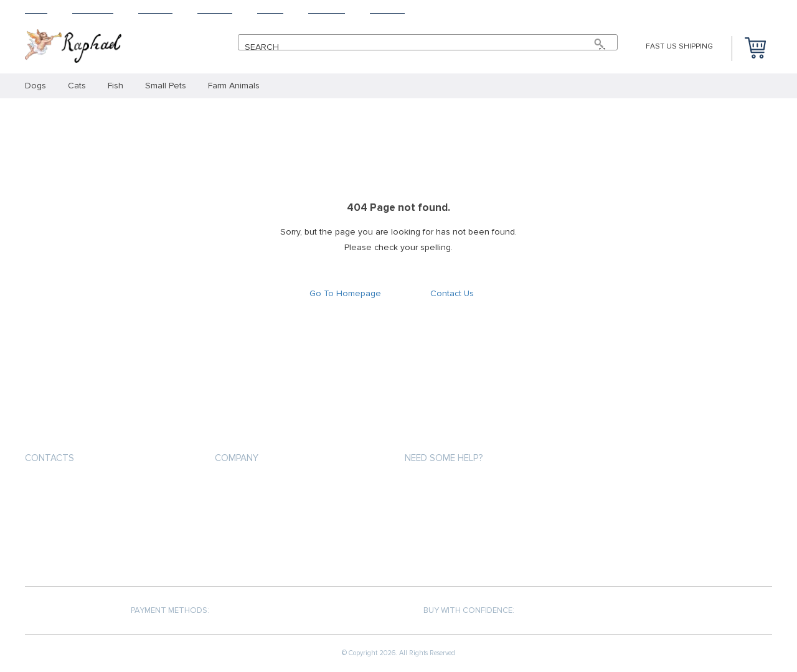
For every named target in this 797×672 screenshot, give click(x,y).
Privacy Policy (243, 509)
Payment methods (441, 486)
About (270, 10)
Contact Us (452, 293)
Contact (387, 10)
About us (234, 486)
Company (237, 458)
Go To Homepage (345, 293)
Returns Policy (436, 531)
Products (93, 10)
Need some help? (444, 458)
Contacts (50, 458)
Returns (215, 10)
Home (36, 10)
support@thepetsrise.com (83, 488)
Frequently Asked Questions (465, 553)
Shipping (155, 10)
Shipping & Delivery (443, 509)
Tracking (327, 10)
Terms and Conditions (261, 531)
